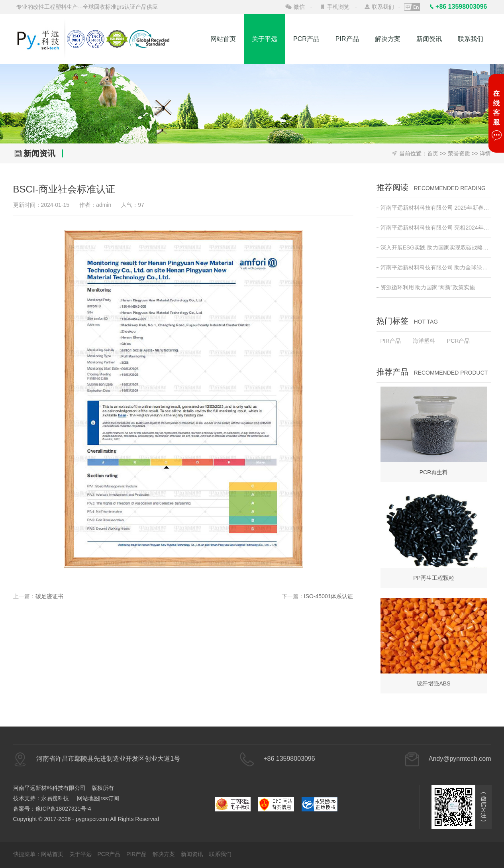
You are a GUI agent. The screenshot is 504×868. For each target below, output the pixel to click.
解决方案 (388, 39)
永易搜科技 (55, 798)
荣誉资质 (459, 153)
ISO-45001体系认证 (329, 596)
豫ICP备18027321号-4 (63, 809)
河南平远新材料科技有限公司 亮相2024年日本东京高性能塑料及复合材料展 (434, 228)
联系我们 (383, 7)
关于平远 (265, 39)
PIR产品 (347, 39)
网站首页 (223, 39)
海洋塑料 (422, 341)
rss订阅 (110, 798)
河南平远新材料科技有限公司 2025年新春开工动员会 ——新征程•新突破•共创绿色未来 (434, 208)
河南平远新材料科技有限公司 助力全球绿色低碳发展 (434, 267)
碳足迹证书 (49, 596)
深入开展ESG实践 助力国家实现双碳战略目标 (434, 247)
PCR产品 (306, 39)
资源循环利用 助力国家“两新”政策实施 (426, 287)
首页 (433, 153)
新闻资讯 (429, 39)
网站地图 (88, 798)
